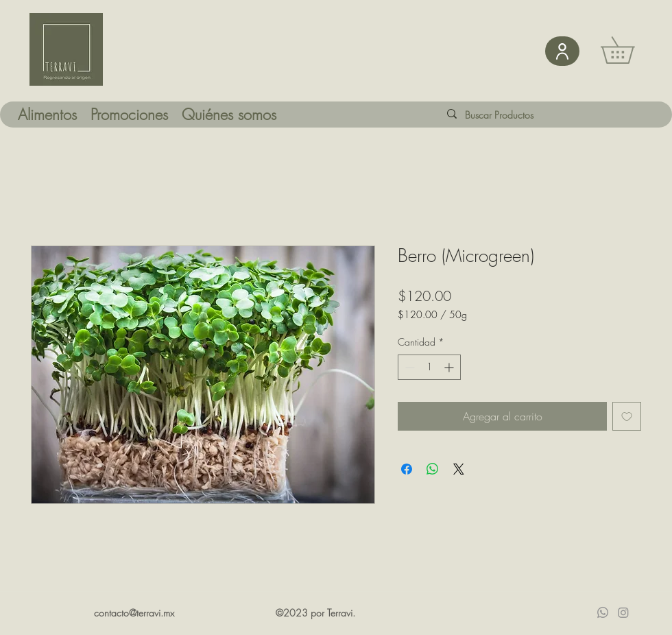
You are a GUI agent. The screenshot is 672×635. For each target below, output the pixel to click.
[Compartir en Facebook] (407, 469)
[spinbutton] (429, 367)
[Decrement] (408, 367)
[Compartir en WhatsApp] (433, 469)
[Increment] (450, 367)
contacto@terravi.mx (134, 613)
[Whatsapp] (603, 612)
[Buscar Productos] (510, 115)
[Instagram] (623, 612)
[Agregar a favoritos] (627, 416)
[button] (631, 50)
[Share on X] (459, 469)
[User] (562, 51)
